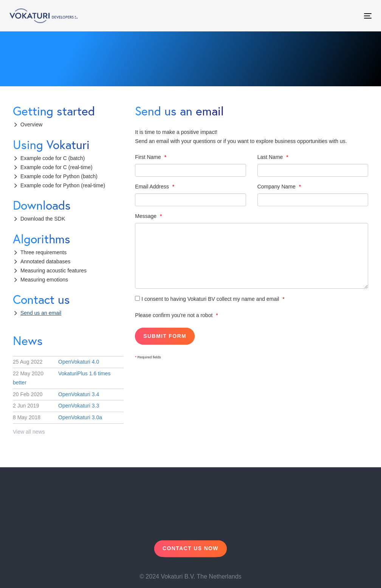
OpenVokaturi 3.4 (56, 394)
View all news (29, 432)
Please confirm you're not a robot (174, 315)
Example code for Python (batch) (59, 176)
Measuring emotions (44, 280)
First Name (149, 157)
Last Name (271, 157)
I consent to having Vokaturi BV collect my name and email (208, 299)
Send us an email (41, 313)
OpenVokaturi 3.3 (56, 406)
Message (146, 216)
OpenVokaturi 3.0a (57, 417)
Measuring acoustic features (53, 271)
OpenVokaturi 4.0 (56, 362)
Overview (31, 124)
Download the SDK (43, 219)
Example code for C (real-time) (57, 167)
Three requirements (43, 252)
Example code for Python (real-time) (63, 185)
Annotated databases (45, 261)
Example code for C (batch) (53, 158)
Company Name (277, 187)
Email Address (153, 187)
